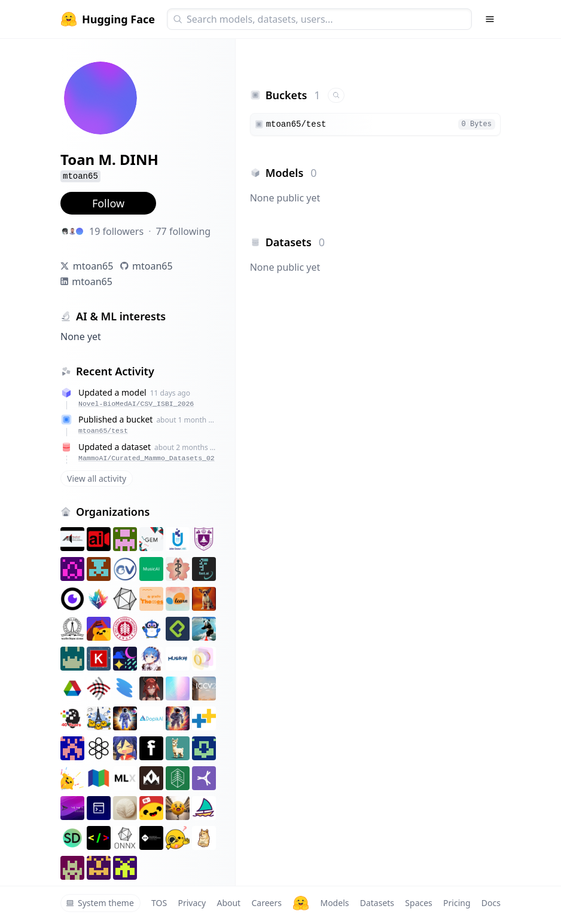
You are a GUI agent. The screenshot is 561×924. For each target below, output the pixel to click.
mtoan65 (93, 266)
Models (334, 903)
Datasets (377, 903)
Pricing (457, 903)
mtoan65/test (103, 431)
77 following (183, 231)
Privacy (192, 903)
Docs (491, 903)
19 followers (116, 231)
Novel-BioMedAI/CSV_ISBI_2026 (136, 404)
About (228, 903)
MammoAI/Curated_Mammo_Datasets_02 (147, 458)
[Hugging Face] (301, 903)
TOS (159, 903)
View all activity (97, 478)
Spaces (418, 903)
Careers (266, 903)
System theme (100, 903)
